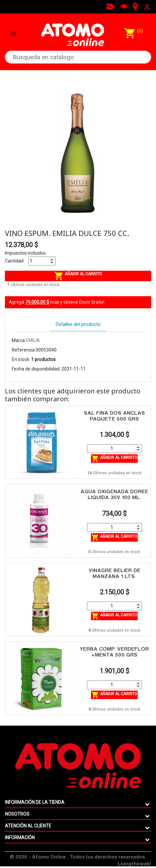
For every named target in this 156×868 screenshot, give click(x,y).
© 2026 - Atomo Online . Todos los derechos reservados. (78, 858)
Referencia (23, 350)
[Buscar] (78, 57)
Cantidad (14, 261)
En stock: (21, 359)
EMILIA (33, 340)
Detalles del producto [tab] (78, 325)
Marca (18, 340)
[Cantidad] (42, 261)
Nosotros (17, 814)
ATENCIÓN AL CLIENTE (28, 826)
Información (20, 838)
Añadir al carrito (78, 276)
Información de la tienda (35, 802)
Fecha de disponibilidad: (36, 369)
